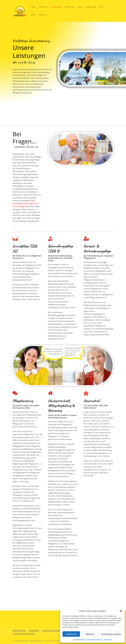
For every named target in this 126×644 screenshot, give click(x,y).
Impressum (108, 639)
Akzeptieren (71, 634)
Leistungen (56, 7)
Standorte (70, 7)
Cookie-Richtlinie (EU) (24, 634)
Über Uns (43, 7)
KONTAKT (34, 631)
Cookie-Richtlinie (79, 639)
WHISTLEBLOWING (52, 631)
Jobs (80, 7)
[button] (121, 611)
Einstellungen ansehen (111, 634)
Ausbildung (91, 7)
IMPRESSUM (19, 631)
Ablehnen (90, 634)
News (33, 15)
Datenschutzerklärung (94, 639)
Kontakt (43, 15)
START (33, 7)
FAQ (101, 7)
